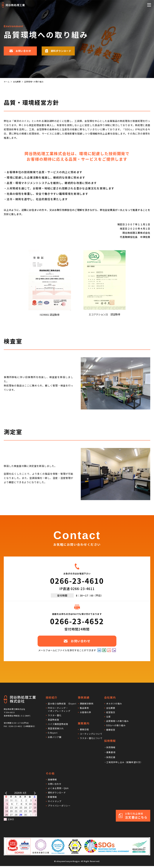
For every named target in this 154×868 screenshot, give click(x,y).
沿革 (108, 717)
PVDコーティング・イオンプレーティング (59, 709)
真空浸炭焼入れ (56, 728)
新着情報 (52, 797)
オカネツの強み (114, 704)
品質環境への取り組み (118, 721)
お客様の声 (85, 712)
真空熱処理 (53, 720)
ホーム (7, 82)
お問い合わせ (55, 784)
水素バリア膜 (55, 737)
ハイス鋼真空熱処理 (58, 724)
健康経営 (111, 730)
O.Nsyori (53, 733)
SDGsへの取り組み (116, 725)
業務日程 (84, 729)
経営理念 (111, 712)
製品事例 (84, 708)
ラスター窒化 (55, 715)
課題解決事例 (87, 704)
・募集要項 (110, 752)
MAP (28, 716)
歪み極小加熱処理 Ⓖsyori (62, 704)
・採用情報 (110, 747)
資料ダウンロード (57, 793)
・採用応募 (110, 757)
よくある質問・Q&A (58, 788)
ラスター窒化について (91, 738)
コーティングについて (91, 734)
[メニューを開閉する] (149, 5)
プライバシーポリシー (59, 806)
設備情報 (52, 779)
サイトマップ (55, 801)
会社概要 (17, 82)
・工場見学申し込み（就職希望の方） (123, 762)
